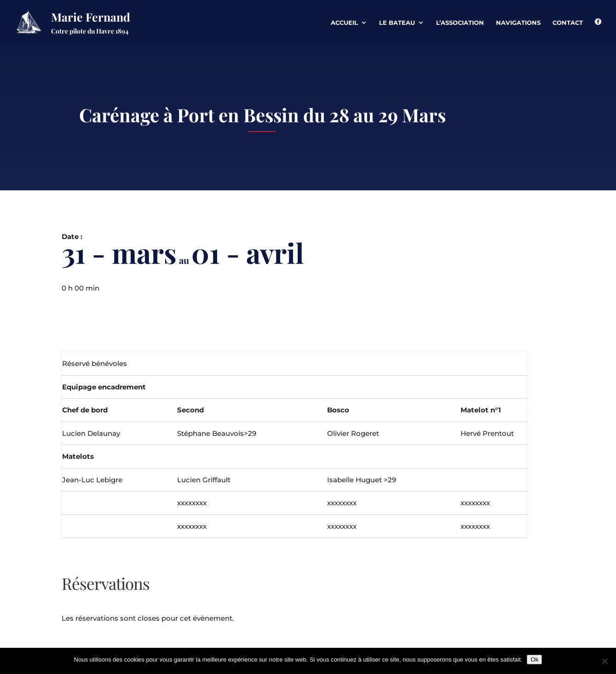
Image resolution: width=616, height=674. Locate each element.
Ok (534, 660)
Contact (568, 23)
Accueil (344, 23)
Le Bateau (397, 23)
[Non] (604, 661)
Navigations (518, 23)
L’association (460, 23)
